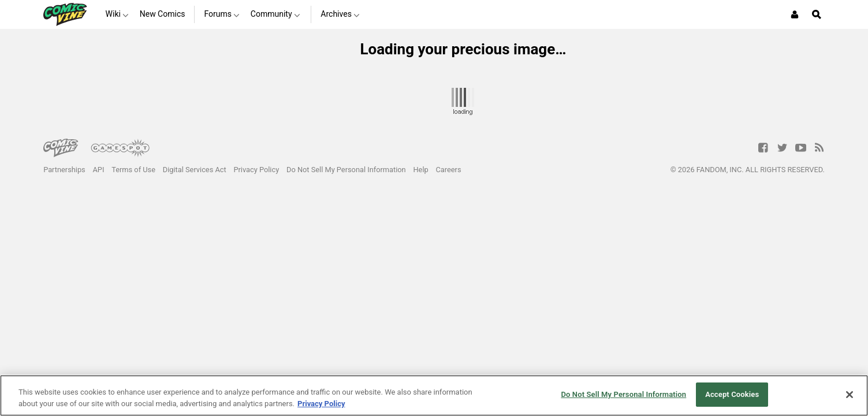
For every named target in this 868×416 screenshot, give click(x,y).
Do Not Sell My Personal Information (346, 170)
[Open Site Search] (817, 14)
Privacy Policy (256, 170)
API (99, 170)
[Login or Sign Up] (795, 14)
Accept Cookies (732, 394)
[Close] (850, 395)
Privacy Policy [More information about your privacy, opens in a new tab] (321, 404)
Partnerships (64, 170)
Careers (449, 170)
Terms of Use (133, 170)
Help (420, 170)
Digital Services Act (195, 170)
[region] (434, 395)
